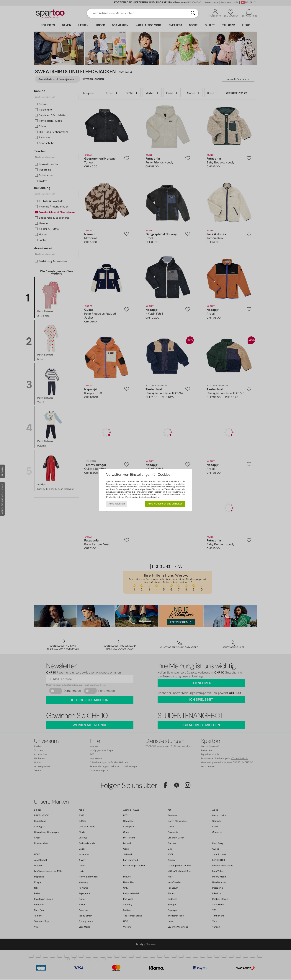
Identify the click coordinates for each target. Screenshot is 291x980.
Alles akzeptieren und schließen (165, 504)
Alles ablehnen (117, 504)
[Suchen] (193, 13)
